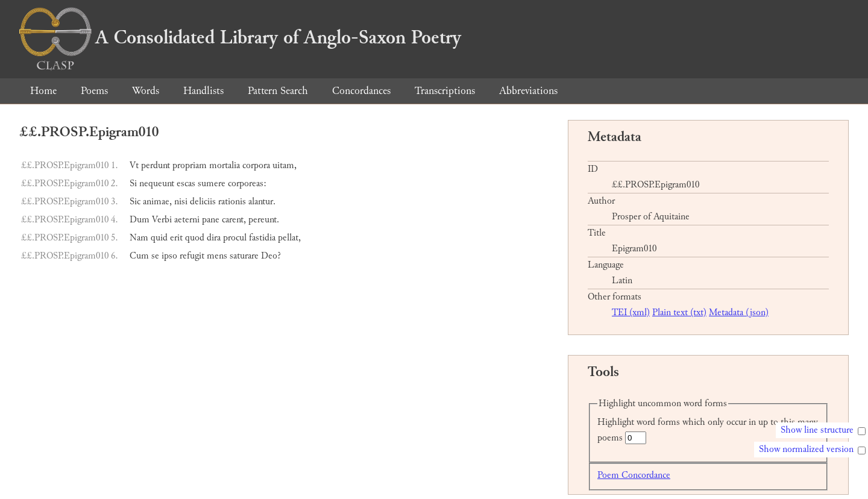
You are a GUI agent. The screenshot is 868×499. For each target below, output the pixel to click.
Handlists (203, 91)
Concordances (361, 91)
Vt (134, 165)
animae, (157, 202)
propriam (190, 165)
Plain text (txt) (679, 312)
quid (159, 238)
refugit (192, 256)
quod (195, 238)
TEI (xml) (631, 312)
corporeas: (247, 184)
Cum (139, 256)
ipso (169, 256)
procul (235, 238)
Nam (139, 238)
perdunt (156, 165)
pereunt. (264, 220)
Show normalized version (806, 449)
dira (214, 238)
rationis (232, 202)
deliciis (203, 202)
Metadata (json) (739, 312)
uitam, (285, 165)
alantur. (262, 202)
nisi (181, 202)
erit (176, 238)
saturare (244, 256)
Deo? (271, 256)
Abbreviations (528, 91)
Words (146, 91)
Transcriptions (445, 91)
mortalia (225, 165)
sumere (212, 184)
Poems (94, 91)
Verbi (162, 220)
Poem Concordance (634, 475)
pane (211, 220)
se (155, 256)
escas (186, 184)
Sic (135, 202)
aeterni (187, 220)
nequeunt (157, 184)
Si (133, 184)
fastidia (262, 238)
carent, (234, 220)
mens (217, 256)
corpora (256, 165)
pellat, (289, 238)
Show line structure (817, 430)
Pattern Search (278, 91)
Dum (140, 220)
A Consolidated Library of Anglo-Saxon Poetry (240, 37)
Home (43, 91)
